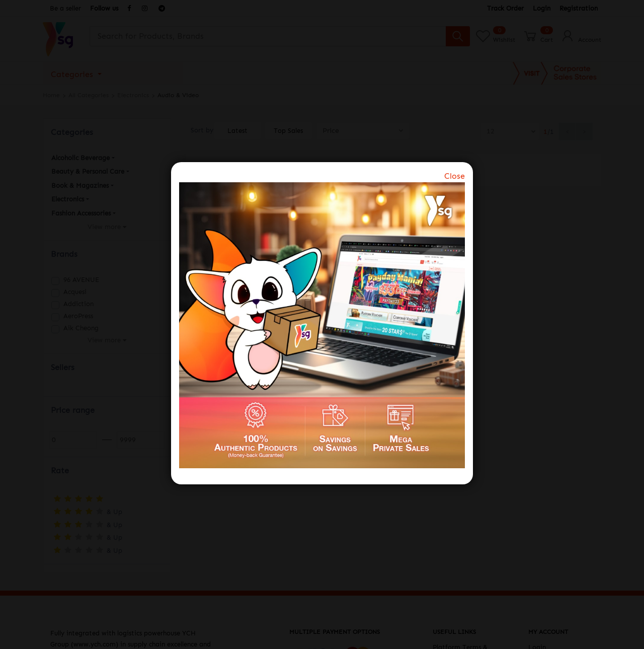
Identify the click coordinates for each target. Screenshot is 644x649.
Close (455, 176)
